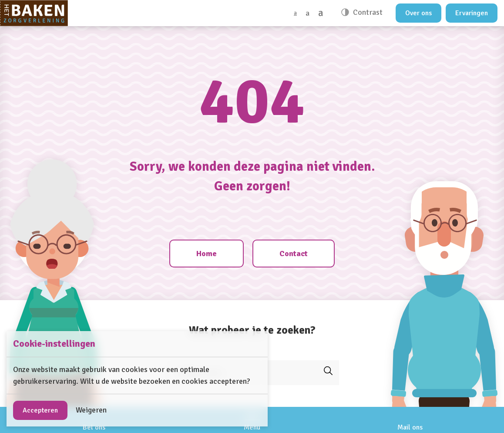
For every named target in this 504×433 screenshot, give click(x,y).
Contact (294, 254)
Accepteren (40, 410)
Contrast (367, 12)
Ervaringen (472, 13)
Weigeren (91, 410)
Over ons (418, 13)
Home (207, 254)
